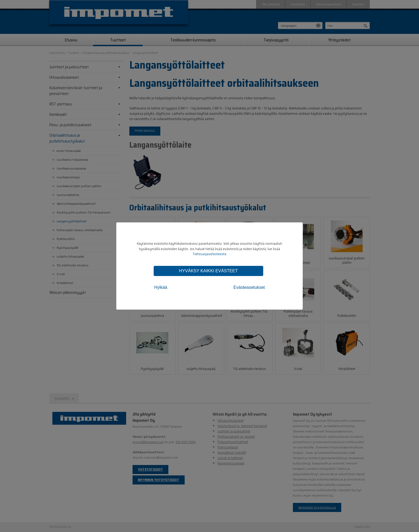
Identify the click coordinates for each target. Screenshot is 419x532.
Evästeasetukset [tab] (249, 287)
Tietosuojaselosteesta (210, 254)
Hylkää (161, 287)
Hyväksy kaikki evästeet (208, 271)
